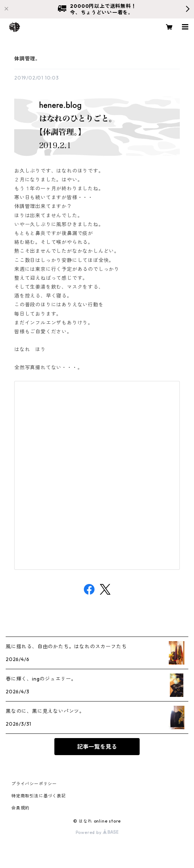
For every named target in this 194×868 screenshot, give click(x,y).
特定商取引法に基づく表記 (39, 796)
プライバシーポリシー (34, 784)
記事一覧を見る (97, 747)
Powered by (97, 832)
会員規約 (20, 808)
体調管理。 (27, 59)
